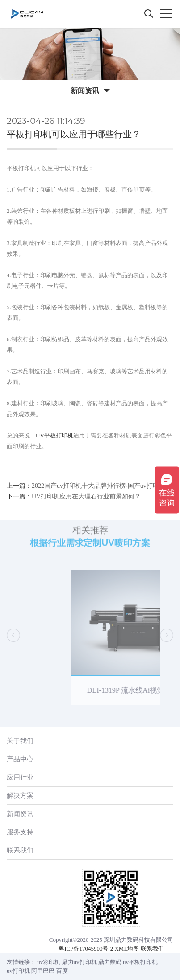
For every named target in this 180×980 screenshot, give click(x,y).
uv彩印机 (49, 962)
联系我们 (20, 850)
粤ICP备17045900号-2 (86, 949)
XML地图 (127, 949)
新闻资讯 (20, 814)
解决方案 (20, 795)
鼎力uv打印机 (80, 962)
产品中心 (20, 759)
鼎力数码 (110, 962)
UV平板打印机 (54, 435)
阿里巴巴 (43, 971)
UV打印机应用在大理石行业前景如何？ (86, 496)
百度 (62, 971)
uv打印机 (18, 971)
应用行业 (20, 777)
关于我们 (20, 741)
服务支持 (20, 832)
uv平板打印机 (140, 962)
